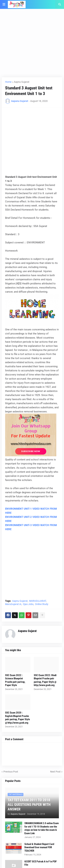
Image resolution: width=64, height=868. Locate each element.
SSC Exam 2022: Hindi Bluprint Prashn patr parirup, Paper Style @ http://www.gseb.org (45, 680)
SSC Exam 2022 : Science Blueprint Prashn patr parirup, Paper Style (15, 680)
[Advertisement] (32, 45)
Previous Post (11, 772)
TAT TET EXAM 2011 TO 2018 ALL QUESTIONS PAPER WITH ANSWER (29, 805)
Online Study (42, 604)
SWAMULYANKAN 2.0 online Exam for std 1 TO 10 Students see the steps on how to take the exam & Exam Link (42, 828)
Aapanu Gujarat (27, 631)
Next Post (55, 772)
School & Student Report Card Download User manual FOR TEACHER (39, 847)
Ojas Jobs (28, 604)
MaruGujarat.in (13, 604)
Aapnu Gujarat (22, 82)
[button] (4, 4)
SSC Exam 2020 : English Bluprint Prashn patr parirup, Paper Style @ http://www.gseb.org (17, 718)
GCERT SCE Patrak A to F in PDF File (41, 863)
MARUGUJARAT (38, 601)
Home (8, 82)
